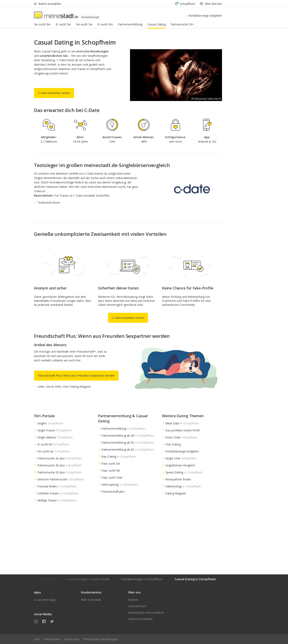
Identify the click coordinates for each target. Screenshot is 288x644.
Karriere (133, 600)
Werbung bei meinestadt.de (146, 612)
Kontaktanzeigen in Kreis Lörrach (87, 579)
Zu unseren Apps (45, 600)
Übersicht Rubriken (140, 619)
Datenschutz (52, 639)
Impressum (72, 639)
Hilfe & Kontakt (91, 600)
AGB (37, 639)
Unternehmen (137, 606)
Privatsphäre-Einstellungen (101, 639)
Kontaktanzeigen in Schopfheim (142, 579)
